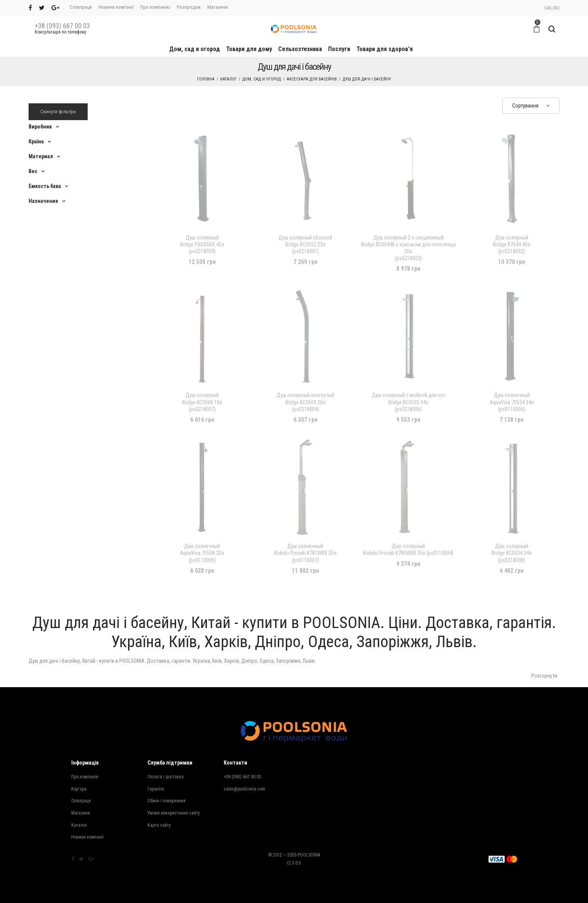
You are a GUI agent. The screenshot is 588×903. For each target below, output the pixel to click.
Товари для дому (249, 49)
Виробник (40, 127)
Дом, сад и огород (195, 49)
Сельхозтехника (300, 49)
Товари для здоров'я (385, 49)
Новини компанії (116, 7)
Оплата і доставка (166, 777)
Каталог (228, 79)
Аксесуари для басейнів (312, 79)
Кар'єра (79, 789)
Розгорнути (544, 676)
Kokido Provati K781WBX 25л (305, 553)
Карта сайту (159, 825)
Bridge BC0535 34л (409, 402)
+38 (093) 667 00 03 (62, 26)
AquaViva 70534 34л (512, 402)
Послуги (339, 49)
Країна (36, 141)
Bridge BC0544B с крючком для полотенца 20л (409, 248)
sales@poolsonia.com (244, 789)
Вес (33, 171)
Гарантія (156, 789)
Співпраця (81, 7)
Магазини (218, 7)
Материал (41, 156)
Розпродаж (189, 7)
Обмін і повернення (167, 801)
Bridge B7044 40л (512, 245)
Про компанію (155, 7)
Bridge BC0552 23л (305, 245)
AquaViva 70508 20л (202, 553)
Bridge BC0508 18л (202, 402)
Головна (206, 79)
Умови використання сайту (174, 813)
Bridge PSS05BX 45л (202, 245)
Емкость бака (45, 186)
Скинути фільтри (58, 112)
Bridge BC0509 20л (305, 402)
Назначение (43, 201)
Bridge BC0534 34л (512, 553)
